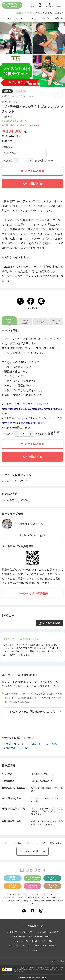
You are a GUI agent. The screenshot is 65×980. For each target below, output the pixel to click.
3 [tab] (34, 84)
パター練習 (24, 748)
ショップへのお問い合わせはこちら (35, 712)
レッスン (7, 481)
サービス (41, 843)
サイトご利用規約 (19, 937)
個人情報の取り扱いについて (47, 932)
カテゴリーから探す (32, 851)
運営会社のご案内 (39, 946)
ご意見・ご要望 (46, 941)
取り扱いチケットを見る (33, 535)
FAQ (28, 950)
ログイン (28, 13)
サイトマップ (12, 932)
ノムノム (36, 950)
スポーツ (23, 481)
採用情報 (53, 946)
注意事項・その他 (56, 322)
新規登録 (20, 13)
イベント (5, 843)
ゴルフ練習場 (8, 748)
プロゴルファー (35, 744)
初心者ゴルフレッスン (13, 744)
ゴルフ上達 (52, 744)
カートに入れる (41, 171)
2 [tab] (30, 84)
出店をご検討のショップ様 (19, 946)
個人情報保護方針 (27, 932)
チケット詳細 (9, 321)
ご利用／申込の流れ (25, 322)
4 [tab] (38, 84)
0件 (8, 117)
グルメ (30, 843)
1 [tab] (26, 84)
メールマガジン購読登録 (33, 593)
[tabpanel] (32, 54)
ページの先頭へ (58, 961)
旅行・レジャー (57, 843)
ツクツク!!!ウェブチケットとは (25, 941)
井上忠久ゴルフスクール (29, 524)
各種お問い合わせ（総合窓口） (41, 937)
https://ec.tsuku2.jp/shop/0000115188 (23, 423)
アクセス (40, 322)
